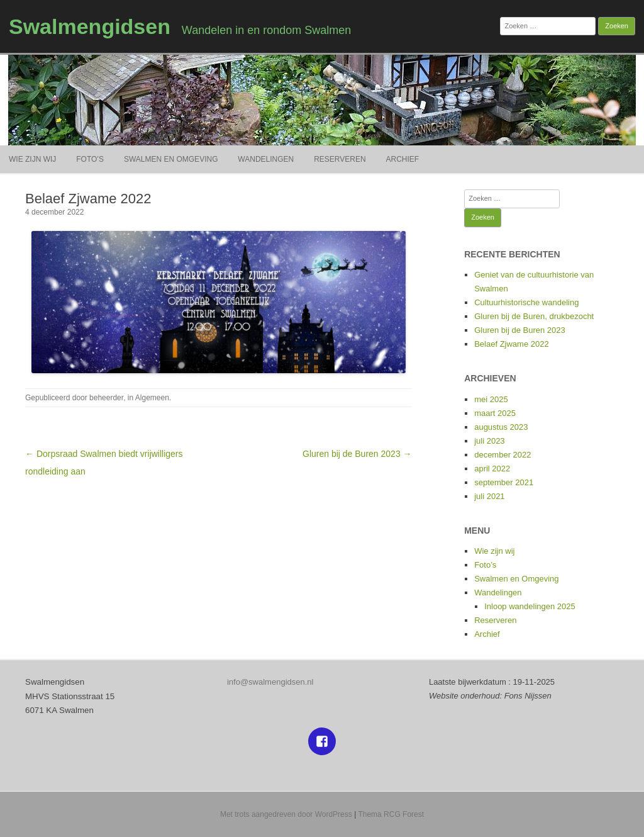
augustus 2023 (501, 427)
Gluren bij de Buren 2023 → (357, 454)
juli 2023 (489, 441)
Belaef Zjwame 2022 (512, 344)
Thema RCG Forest (391, 814)
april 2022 (492, 469)
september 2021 (504, 482)
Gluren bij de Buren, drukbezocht (534, 316)
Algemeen (152, 398)
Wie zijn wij (32, 159)
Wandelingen (266, 159)
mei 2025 (491, 399)
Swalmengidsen (90, 26)
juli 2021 (489, 496)
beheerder (106, 398)
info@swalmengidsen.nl (270, 682)
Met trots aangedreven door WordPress (286, 814)
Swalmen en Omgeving (171, 159)
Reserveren (340, 159)
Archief (403, 159)
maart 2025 (495, 413)
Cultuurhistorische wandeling (526, 302)
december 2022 (502, 455)
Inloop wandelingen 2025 (530, 606)
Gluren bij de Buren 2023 (520, 330)
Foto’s (90, 159)
